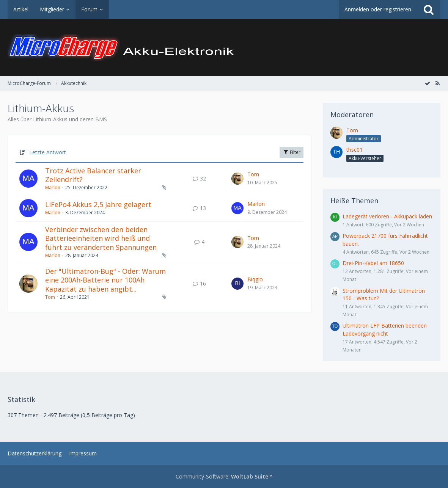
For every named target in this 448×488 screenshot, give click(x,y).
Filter (292, 152)
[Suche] (429, 9)
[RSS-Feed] (437, 83)
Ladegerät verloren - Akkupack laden (387, 216)
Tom (253, 174)
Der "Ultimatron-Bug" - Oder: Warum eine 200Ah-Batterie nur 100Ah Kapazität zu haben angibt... (105, 280)
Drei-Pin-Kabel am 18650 (373, 263)
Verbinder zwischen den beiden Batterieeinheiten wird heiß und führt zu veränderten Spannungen (101, 238)
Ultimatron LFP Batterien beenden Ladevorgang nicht (385, 330)
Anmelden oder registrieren (378, 9)
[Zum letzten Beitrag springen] (237, 179)
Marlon (53, 188)
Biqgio (255, 279)
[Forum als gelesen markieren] (428, 83)
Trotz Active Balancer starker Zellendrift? (93, 175)
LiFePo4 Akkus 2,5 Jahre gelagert (98, 204)
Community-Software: (224, 476)
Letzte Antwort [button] (48, 152)
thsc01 (354, 150)
